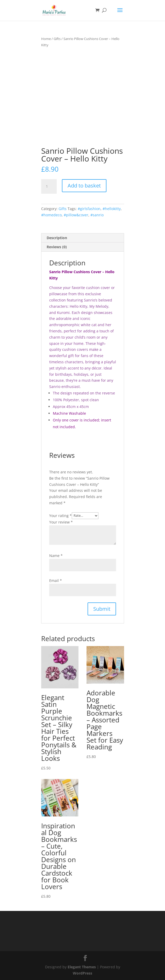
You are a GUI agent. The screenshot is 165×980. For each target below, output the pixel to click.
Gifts (57, 39)
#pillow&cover (76, 215)
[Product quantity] (49, 186)
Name (56, 556)
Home (46, 39)
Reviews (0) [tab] (57, 247)
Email (56, 580)
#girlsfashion (89, 209)
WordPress (82, 973)
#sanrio (97, 215)
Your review (61, 522)
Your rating (60, 515)
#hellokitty (112, 209)
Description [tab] (57, 238)
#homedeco (51, 215)
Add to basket (84, 186)
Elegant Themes (82, 967)
